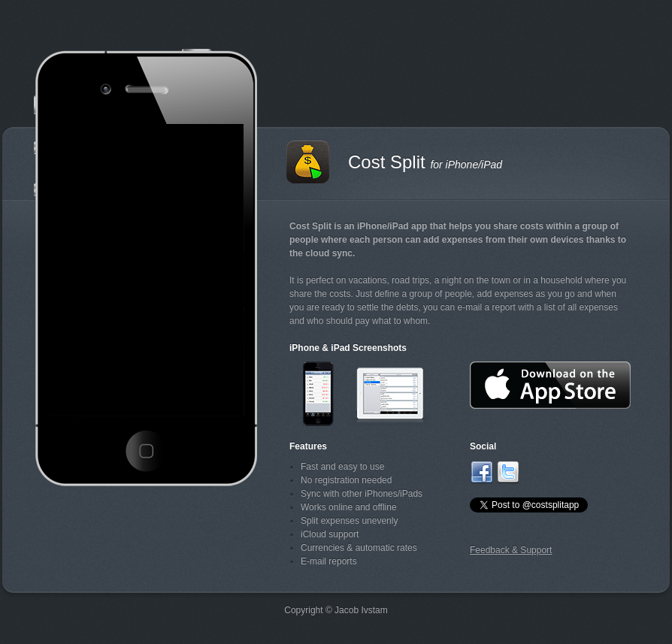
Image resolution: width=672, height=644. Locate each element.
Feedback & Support (511, 550)
